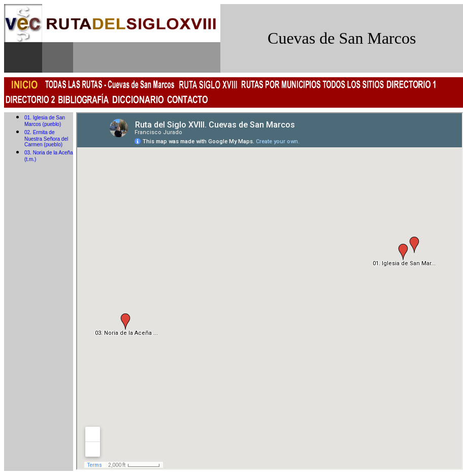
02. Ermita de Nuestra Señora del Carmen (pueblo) (46, 138)
